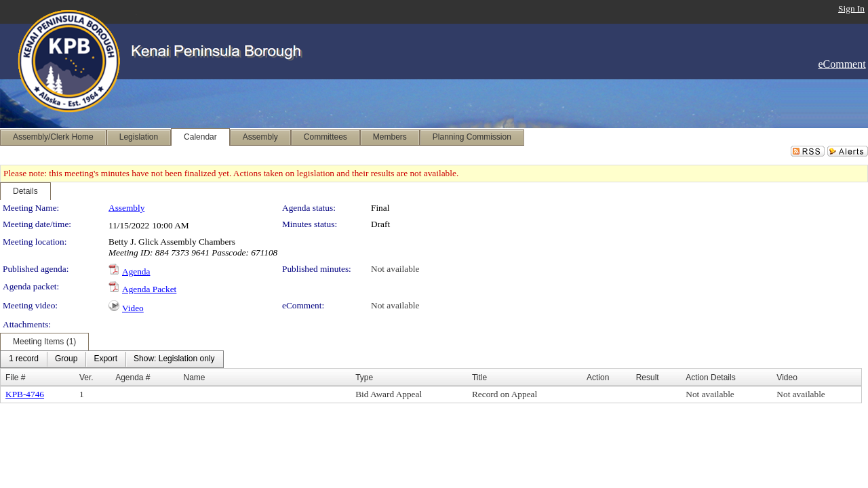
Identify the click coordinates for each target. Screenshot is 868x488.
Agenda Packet (149, 289)
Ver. (86, 378)
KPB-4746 (25, 394)
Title (479, 378)
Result (648, 378)
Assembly (126, 208)
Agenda (136, 271)
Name (194, 378)
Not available (395, 269)
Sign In (851, 8)
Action (598, 378)
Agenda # (133, 378)
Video (133, 308)
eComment (842, 64)
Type (364, 378)
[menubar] (112, 359)
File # (15, 378)
